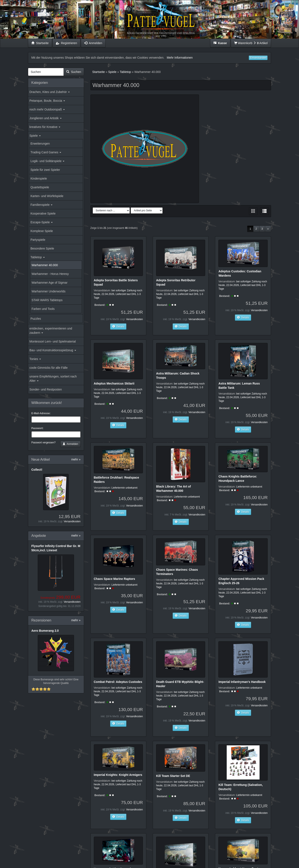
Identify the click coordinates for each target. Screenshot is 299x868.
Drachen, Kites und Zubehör (50, 92)
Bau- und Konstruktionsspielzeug (53, 350)
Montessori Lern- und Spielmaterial (53, 341)
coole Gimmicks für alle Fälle (49, 368)
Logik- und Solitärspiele (47, 161)
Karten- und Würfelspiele (47, 196)
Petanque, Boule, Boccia (47, 101)
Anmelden (70, 444)
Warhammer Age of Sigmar (49, 283)
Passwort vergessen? (44, 443)
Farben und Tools (43, 309)
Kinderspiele (39, 179)
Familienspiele (41, 205)
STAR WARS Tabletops (47, 300)
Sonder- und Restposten (46, 389)
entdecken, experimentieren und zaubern (51, 331)
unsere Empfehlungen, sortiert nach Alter (53, 379)
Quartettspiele (40, 187)
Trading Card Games (46, 152)
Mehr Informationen (180, 58)
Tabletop (38, 257)
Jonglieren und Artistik (46, 118)
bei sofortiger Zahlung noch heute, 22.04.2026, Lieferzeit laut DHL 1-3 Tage (118, 294)
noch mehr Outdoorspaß (47, 109)
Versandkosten (72, 521)
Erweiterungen (40, 144)
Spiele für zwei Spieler (45, 170)
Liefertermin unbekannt (125, 488)
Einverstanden (258, 58)
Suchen (74, 72)
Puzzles (36, 319)
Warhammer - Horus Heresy (50, 274)
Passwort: (37, 428)
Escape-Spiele (42, 222)
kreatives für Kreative (45, 127)
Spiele (35, 136)
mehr (76, 459)
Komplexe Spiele (42, 231)
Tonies (35, 359)
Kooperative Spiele (43, 213)
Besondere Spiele (42, 248)
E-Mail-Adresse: (41, 413)
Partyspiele (38, 240)
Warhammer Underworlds (49, 291)
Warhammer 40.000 (45, 265)
